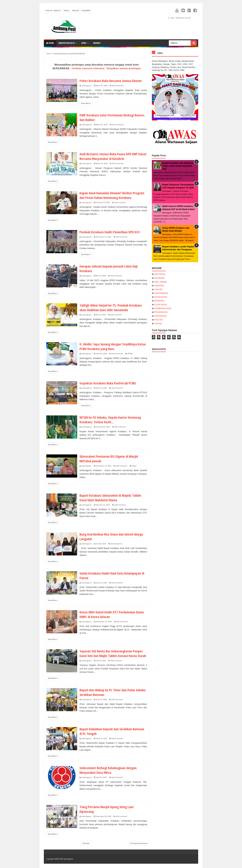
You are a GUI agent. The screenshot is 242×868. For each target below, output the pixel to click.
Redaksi (97, 43)
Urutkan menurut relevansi (88, 68)
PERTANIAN (160, 316)
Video (134, 466)
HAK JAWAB (161, 282)
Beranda (86, 843)
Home (50, 43)
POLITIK (159, 320)
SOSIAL (158, 324)
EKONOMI (159, 278)
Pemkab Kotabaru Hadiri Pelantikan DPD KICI (110, 232)
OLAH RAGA (161, 305)
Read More (86, 103)
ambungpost (68, 859)
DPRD (84, 43)
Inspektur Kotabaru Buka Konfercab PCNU (108, 383)
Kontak (76, 10)
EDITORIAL (160, 274)
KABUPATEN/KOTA (67, 43)
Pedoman (86, 10)
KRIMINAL (159, 301)
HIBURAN (159, 286)
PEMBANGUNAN (163, 308)
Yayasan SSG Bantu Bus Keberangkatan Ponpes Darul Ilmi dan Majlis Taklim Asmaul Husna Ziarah (113, 653)
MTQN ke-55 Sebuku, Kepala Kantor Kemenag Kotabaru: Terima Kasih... (110, 420)
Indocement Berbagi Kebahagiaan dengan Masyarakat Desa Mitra (108, 770)
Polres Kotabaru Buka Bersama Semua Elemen (111, 81)
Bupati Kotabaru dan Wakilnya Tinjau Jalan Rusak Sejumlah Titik (178, 166)
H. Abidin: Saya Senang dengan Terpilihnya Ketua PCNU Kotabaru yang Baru (113, 346)
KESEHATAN (161, 297)
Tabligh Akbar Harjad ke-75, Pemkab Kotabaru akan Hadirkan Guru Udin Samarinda (111, 307)
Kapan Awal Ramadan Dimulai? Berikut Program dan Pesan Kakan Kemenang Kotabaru (112, 195)
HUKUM (158, 289)
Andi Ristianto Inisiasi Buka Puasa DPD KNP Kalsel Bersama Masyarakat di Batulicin (113, 156)
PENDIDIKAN (161, 312)
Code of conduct (53, 10)
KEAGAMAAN (161, 293)
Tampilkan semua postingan (123, 68)
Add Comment (118, 86)
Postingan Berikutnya (139, 843)
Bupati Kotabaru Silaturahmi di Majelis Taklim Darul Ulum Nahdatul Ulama (110, 498)
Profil (67, 10)
